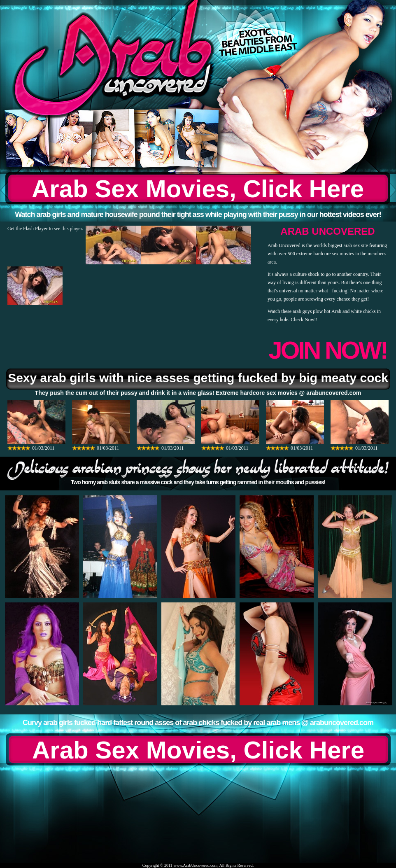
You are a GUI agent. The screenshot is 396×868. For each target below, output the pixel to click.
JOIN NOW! (327, 350)
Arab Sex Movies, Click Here (198, 189)
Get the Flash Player (28, 229)
